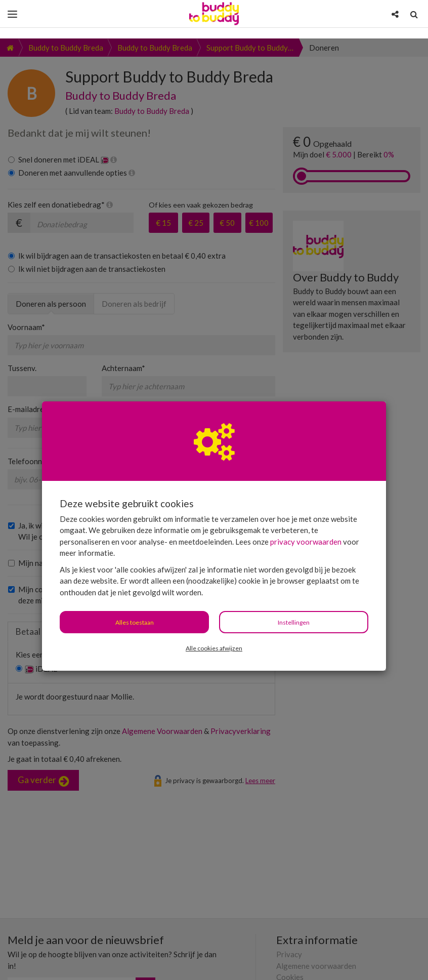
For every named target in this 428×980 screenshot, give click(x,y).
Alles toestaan (135, 584)
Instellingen (294, 584)
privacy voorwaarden (306, 503)
